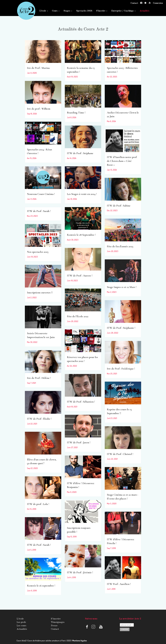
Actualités (145, 11)
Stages (67, 11)
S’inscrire (101, 11)
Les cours (21, 626)
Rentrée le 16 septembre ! (41, 586)
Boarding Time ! (76, 113)
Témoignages (58, 622)
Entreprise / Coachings (123, 11)
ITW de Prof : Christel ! (120, 454)
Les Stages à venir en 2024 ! (82, 194)
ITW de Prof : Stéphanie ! (121, 328)
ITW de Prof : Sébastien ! (81, 402)
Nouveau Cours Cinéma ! (41, 194)
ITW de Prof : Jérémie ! (80, 572)
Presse (54, 626)
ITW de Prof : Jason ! (79, 442)
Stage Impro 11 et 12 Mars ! (122, 287)
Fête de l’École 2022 (78, 316)
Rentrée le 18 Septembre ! (81, 235)
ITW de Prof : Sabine (119, 206)
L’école (43, 11)
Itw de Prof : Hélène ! (39, 378)
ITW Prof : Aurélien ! (119, 584)
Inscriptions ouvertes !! (40, 292)
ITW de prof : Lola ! (38, 504)
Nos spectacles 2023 (38, 252)
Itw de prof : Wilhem (39, 109)
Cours (55, 11)
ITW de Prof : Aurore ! (80, 276)
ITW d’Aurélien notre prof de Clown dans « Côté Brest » (122, 161)
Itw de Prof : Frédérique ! (121, 369)
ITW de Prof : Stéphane (80, 153)
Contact (134, 3)
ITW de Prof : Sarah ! (39, 211)
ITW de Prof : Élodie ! (39, 419)
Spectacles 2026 (84, 11)
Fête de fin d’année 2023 (120, 246)
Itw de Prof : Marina (38, 68)
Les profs (21, 622)
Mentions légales (80, 641)
